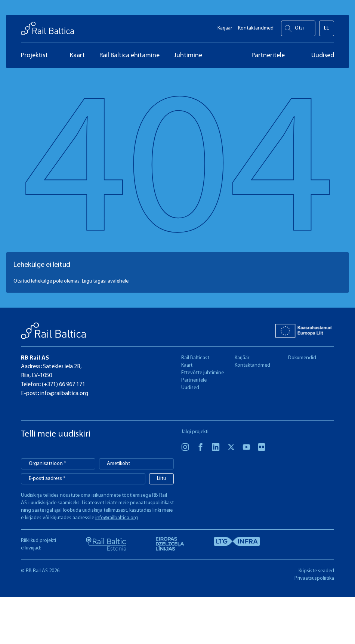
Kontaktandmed (256, 26)
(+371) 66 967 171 (63, 385)
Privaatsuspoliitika (314, 578)
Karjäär (225, 26)
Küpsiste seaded (316, 571)
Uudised (190, 388)
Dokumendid (302, 358)
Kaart (187, 365)
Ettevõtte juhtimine (203, 373)
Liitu (161, 479)
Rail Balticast (195, 358)
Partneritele (194, 380)
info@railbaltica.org (64, 394)
